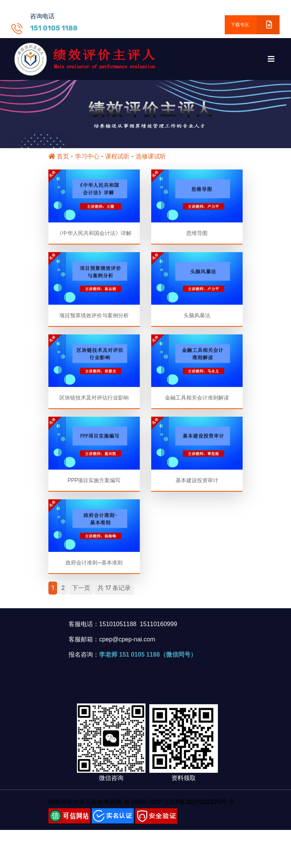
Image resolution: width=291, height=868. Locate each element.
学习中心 (87, 156)
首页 (59, 156)
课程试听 (117, 156)
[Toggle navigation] (271, 59)
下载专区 (255, 25)
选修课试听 (151, 156)
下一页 (81, 591)
